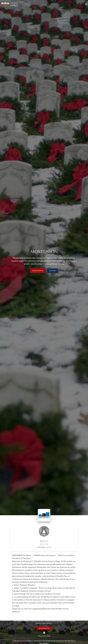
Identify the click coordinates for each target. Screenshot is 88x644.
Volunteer (53, 271)
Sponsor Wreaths (38, 271)
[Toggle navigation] (86, 4)
